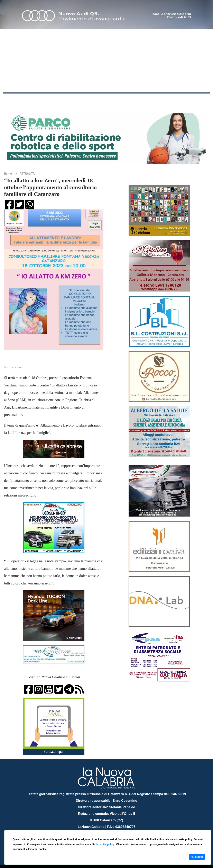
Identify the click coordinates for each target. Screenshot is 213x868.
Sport (123, 100)
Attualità (90, 100)
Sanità (75, 100)
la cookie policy (105, 844)
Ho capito (197, 857)
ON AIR (194, 101)
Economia (108, 100)
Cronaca (46, 100)
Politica (61, 100)
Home (13, 99)
